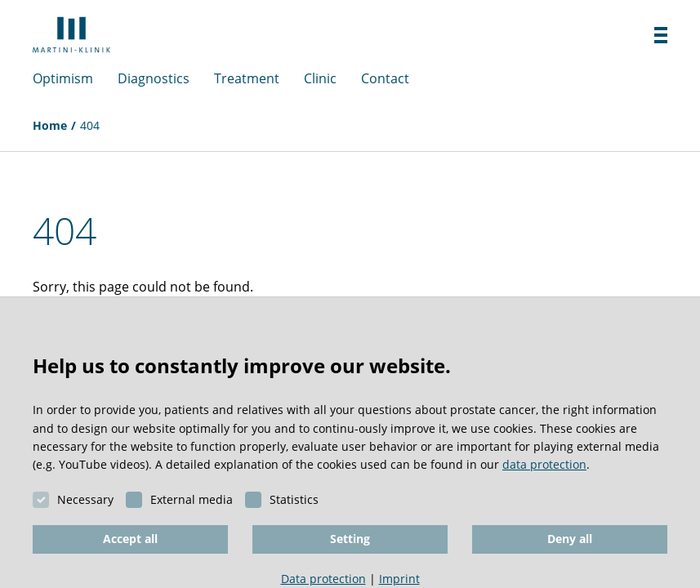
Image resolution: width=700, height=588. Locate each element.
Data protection (323, 579)
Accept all (130, 539)
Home (50, 125)
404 (90, 125)
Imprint (399, 579)
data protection (544, 464)
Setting (350, 539)
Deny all (570, 539)
